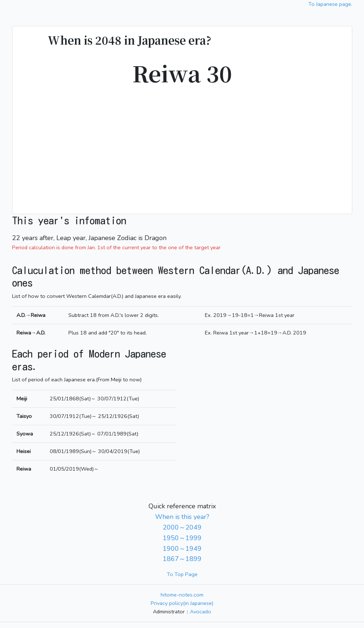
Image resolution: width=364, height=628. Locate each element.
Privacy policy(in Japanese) (182, 603)
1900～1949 (182, 549)
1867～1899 (182, 559)
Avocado (200, 612)
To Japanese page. (330, 4)
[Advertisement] (182, 145)
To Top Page (182, 574)
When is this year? (182, 517)
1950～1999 (182, 538)
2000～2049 (182, 527)
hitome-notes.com (182, 595)
